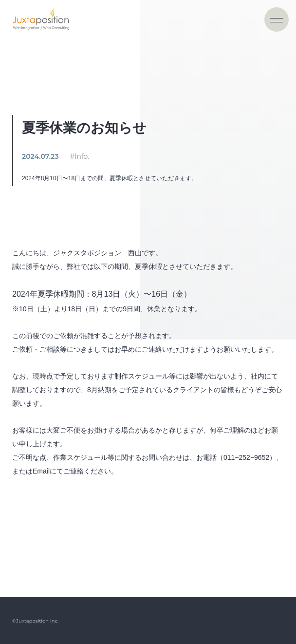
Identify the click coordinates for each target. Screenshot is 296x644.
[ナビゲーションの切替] (277, 19)
